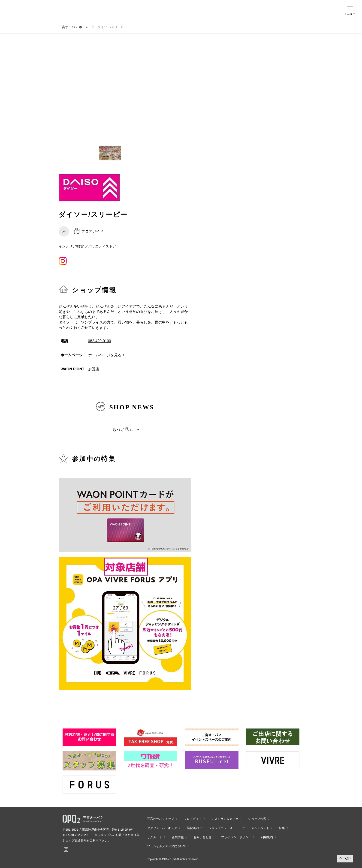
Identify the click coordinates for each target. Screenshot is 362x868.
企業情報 (178, 837)
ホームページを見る (105, 355)
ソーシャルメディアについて (167, 846)
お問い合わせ (202, 837)
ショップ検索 (90, 14)
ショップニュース (220, 828)
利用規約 (267, 837)
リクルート (155, 837)
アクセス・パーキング (109, 15)
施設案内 (129, 14)
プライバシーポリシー (236, 837)
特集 (282, 828)
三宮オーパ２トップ (161, 819)
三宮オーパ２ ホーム (74, 27)
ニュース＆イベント (149, 15)
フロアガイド (70, 14)
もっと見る (123, 429)
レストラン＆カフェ (225, 819)
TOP (347, 858)
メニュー (350, 14)
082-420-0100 (100, 341)
